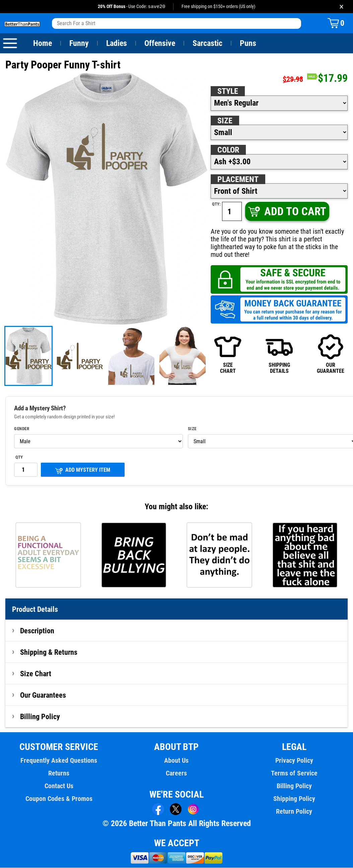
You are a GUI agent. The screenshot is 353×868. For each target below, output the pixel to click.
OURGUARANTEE (331, 354)
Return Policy (294, 812)
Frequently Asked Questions (59, 761)
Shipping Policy (294, 799)
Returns (59, 773)
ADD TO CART (287, 212)
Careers (176, 773)
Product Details (35, 610)
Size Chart (36, 674)
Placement (238, 180)
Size (225, 121)
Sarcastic (208, 44)
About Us (177, 761)
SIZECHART (228, 354)
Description (37, 631)
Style (228, 92)
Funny (79, 44)
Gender (22, 429)
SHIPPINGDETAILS (279, 354)
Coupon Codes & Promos (59, 799)
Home (43, 44)
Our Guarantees (43, 695)
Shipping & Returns (49, 652)
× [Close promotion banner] (341, 7)
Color (229, 150)
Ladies (116, 44)
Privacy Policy (294, 761)
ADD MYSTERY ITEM (83, 471)
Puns (248, 44)
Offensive (160, 44)
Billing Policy (40, 717)
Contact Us (59, 786)
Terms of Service (294, 773)
